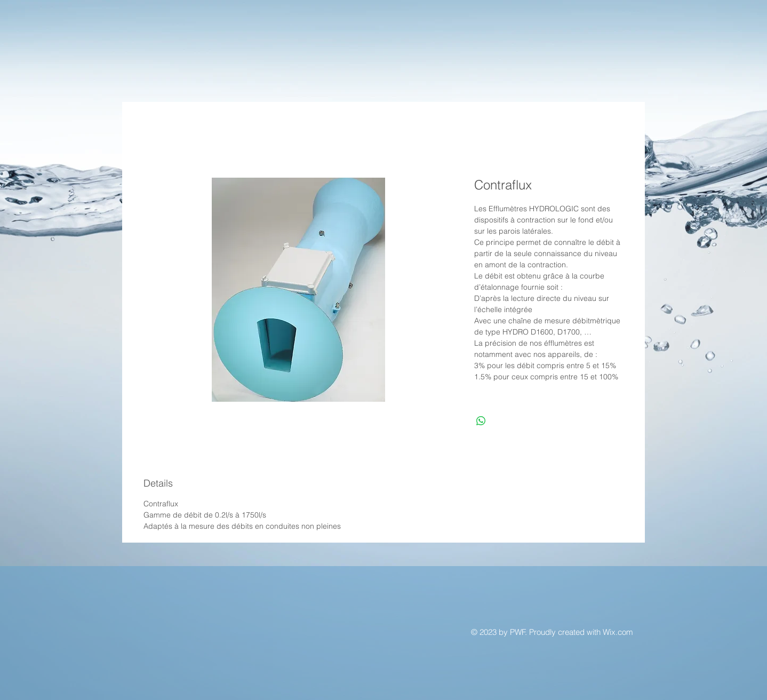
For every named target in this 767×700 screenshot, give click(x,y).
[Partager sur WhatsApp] (481, 421)
